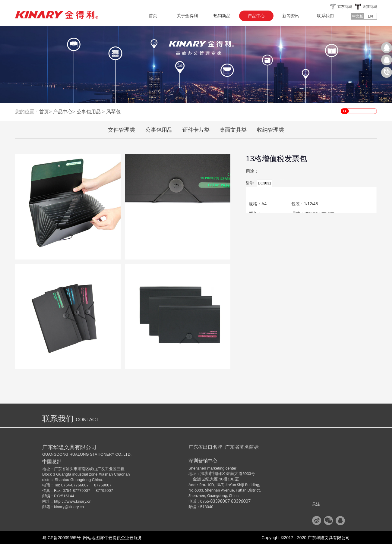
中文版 (358, 16)
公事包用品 (89, 112)
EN (370, 16)
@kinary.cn (74, 507)
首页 (153, 16)
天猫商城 (370, 7)
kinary (59, 507)
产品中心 (63, 112)
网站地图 (90, 538)
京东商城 (345, 7)
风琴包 (113, 112)
